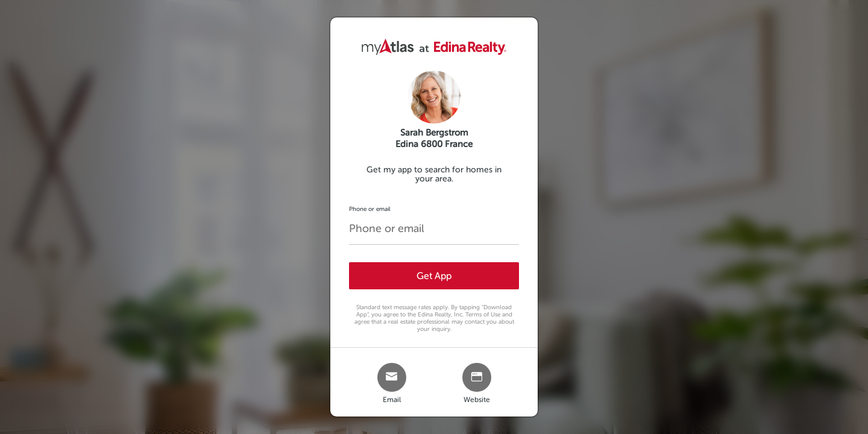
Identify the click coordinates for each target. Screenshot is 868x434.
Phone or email (370, 209)
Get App (434, 276)
